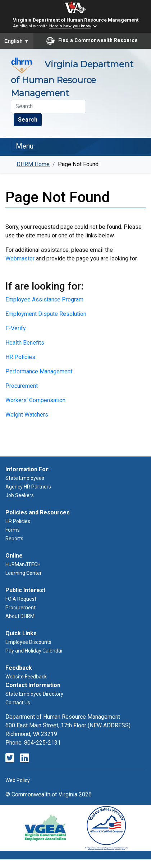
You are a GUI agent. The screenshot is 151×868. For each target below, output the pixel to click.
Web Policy (18, 780)
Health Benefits (25, 343)
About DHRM (20, 616)
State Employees (25, 478)
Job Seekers (20, 495)
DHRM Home (33, 164)
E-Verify (16, 328)
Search (28, 120)
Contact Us (18, 703)
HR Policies (20, 357)
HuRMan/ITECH (23, 564)
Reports (14, 538)
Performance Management (39, 371)
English (17, 41)
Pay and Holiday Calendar (34, 651)
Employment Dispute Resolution (46, 314)
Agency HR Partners (28, 487)
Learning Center (24, 573)
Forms (13, 530)
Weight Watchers (27, 415)
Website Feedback (26, 677)
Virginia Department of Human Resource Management (76, 20)
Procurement (22, 386)
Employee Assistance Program (44, 299)
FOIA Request (21, 599)
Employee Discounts (28, 642)
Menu (25, 146)
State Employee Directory (34, 694)
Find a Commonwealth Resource (92, 41)
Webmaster (20, 258)
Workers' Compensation (35, 400)
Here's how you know (70, 26)
